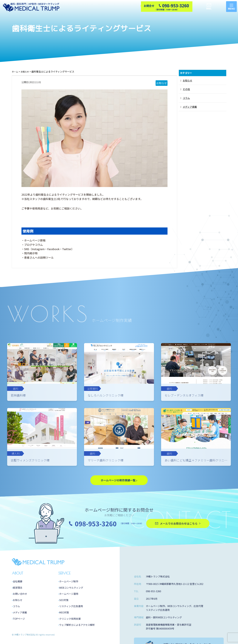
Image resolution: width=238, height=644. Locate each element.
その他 (186, 89)
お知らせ (187, 80)
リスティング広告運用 (71, 630)
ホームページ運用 (69, 617)
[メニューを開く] (231, 7)
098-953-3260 (96, 547)
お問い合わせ (20, 617)
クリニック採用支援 (70, 642)
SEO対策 (64, 624)
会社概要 (18, 605)
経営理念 (18, 611)
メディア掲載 (190, 107)
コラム (186, 98)
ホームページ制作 (69, 605)
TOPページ (19, 642)
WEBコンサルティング (71, 611)
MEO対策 (64, 636)
